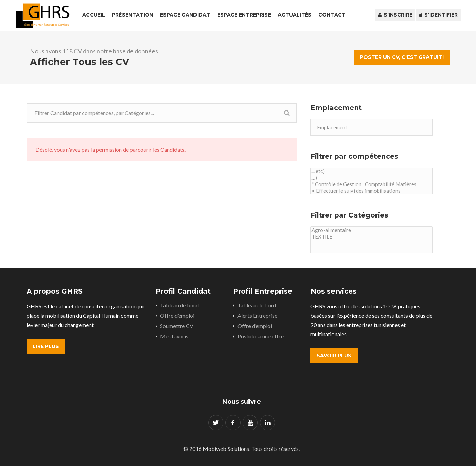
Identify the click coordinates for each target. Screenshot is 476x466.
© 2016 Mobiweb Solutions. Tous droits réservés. (242, 449)
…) (372, 178)
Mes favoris (174, 336)
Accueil (94, 15)
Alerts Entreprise (257, 315)
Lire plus (46, 346)
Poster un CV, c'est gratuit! (402, 57)
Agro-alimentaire (372, 230)
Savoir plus (334, 356)
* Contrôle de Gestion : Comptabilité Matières (372, 184)
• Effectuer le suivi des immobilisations (372, 191)
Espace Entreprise (244, 15)
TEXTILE (372, 237)
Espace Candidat (185, 15)
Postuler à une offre (261, 336)
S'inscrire (395, 15)
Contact (332, 15)
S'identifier (438, 15)
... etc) (372, 171)
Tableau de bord (179, 305)
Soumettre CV (177, 326)
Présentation (133, 15)
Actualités (295, 15)
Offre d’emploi (177, 315)
